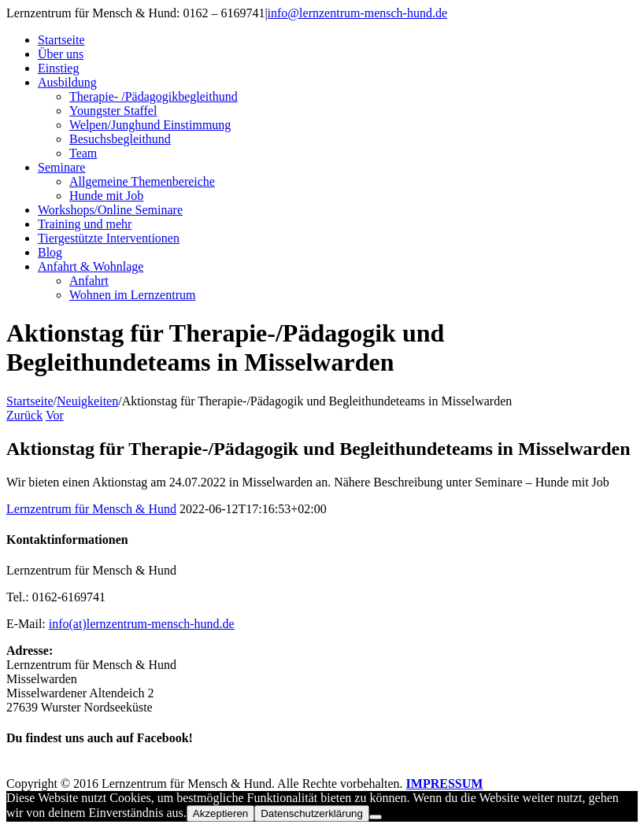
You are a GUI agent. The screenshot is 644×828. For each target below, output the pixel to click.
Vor (55, 415)
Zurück (24, 415)
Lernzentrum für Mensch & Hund (91, 509)
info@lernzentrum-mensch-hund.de (357, 13)
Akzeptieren (220, 813)
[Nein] (376, 817)
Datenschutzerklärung (312, 813)
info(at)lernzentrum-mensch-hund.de (142, 624)
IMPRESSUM (445, 784)
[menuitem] (338, 40)
